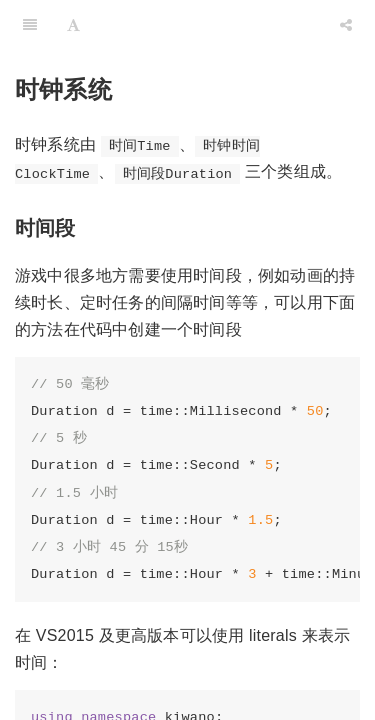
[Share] (346, 25)
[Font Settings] (73, 25)
